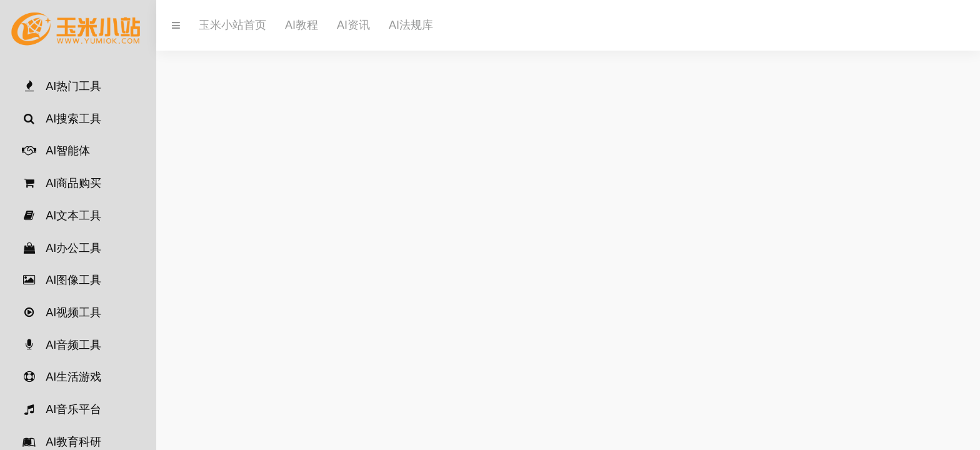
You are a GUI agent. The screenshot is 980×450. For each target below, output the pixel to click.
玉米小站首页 (232, 25)
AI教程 (302, 25)
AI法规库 (411, 25)
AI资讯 (353, 25)
